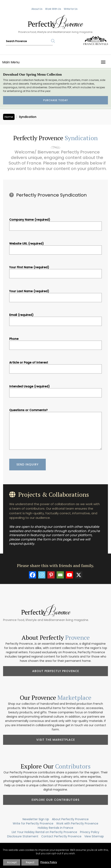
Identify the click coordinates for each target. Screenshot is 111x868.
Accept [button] (12, 862)
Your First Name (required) (55, 271)
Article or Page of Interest (55, 366)
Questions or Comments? (55, 430)
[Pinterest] (51, 575)
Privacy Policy (90, 832)
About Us (37, 9)
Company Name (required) (55, 223)
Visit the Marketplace (56, 740)
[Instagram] (42, 575)
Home (9, 117)
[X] (79, 575)
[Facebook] (33, 575)
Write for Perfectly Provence (33, 823)
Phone (55, 342)
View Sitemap (94, 836)
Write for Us (71, 9)
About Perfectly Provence (56, 671)
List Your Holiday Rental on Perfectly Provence (44, 832)
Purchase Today (56, 100)
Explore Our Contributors (55, 800)
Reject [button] (30, 862)
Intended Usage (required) (55, 390)
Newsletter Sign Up (36, 819)
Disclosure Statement (23, 836)
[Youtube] (69, 575)
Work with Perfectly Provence (77, 823)
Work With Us (53, 9)
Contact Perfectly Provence (61, 836)
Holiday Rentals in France (55, 828)
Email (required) (55, 318)
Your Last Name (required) (55, 294)
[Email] (60, 575)
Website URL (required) (55, 247)
